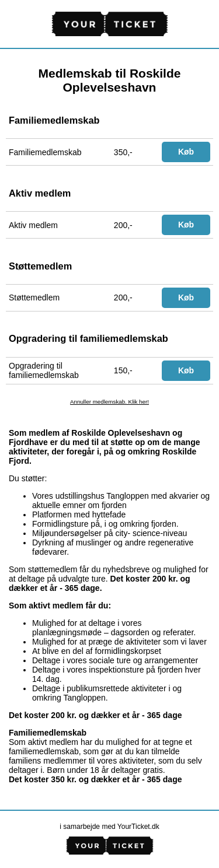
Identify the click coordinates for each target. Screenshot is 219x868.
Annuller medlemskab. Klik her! (109, 402)
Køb (186, 152)
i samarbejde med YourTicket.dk (109, 827)
